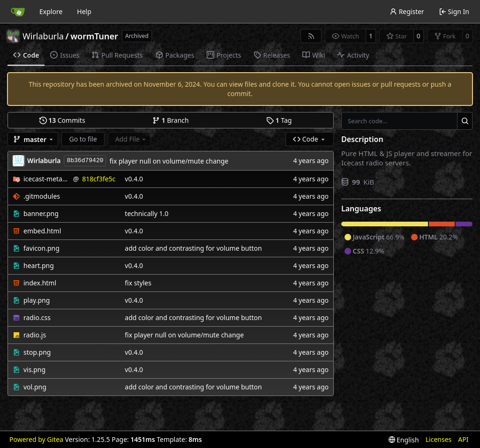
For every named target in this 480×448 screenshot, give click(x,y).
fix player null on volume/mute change (169, 161)
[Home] (18, 12)
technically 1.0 (146, 213)
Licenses (439, 439)
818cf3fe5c (99, 179)
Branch (171, 120)
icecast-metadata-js (47, 179)
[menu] (404, 440)
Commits (62, 120)
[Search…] (465, 121)
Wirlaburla (43, 36)
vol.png (35, 387)
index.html (40, 283)
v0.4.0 (134, 179)
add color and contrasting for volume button (193, 248)
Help (84, 11)
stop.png (37, 352)
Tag (279, 120)
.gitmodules (42, 196)
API (463, 439)
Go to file (83, 139)
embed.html (42, 231)
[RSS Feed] (311, 36)
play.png (37, 300)
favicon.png (41, 248)
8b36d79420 (85, 161)
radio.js (35, 335)
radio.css (37, 317)
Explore (51, 11)
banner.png (41, 213)
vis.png (34, 370)
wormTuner (94, 36)
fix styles (138, 283)
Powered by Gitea (36, 439)
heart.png (39, 265)
